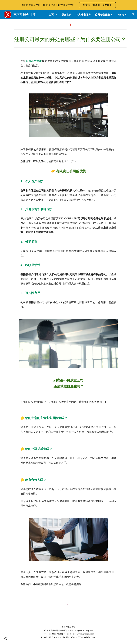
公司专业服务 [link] (103, 15)
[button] (133, 15)
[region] (68, 5)
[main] (69, 39)
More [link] (121, 15)
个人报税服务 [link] (83, 15)
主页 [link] (51, 15)
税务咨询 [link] (66, 15)
